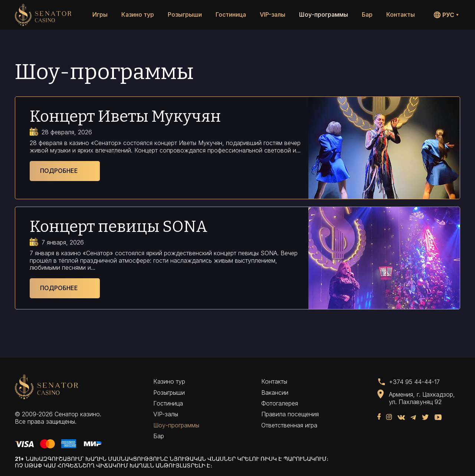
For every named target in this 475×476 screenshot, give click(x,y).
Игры (100, 14)
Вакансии (275, 393)
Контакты (401, 14)
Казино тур (138, 14)
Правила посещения (290, 414)
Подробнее (59, 171)
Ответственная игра (289, 425)
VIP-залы (273, 14)
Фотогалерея (280, 403)
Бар (367, 14)
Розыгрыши (185, 14)
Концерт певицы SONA (119, 227)
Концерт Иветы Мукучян (125, 116)
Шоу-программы (324, 14)
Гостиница (231, 14)
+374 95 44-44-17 (414, 382)
